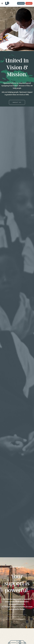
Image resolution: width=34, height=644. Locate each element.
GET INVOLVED (17, 617)
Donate (29, 3)
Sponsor (21, 3)
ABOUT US (17, 102)
